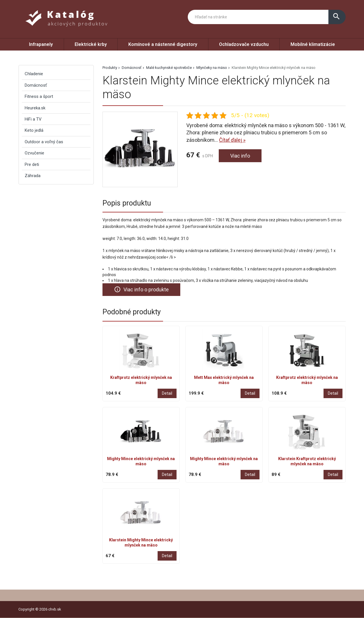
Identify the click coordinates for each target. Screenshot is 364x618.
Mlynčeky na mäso (212, 68)
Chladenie (34, 74)
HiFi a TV (33, 119)
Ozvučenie (34, 153)
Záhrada (33, 176)
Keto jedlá (34, 130)
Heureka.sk (35, 108)
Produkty (110, 68)
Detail (167, 393)
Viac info (240, 156)
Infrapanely (41, 44)
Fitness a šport (39, 96)
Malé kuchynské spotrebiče (169, 68)
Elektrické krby (91, 44)
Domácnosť (132, 68)
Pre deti (32, 164)
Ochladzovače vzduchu (244, 44)
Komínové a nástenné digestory (163, 44)
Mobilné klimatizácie (313, 44)
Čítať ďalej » (232, 140)
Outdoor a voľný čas (44, 142)
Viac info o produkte (141, 289)
